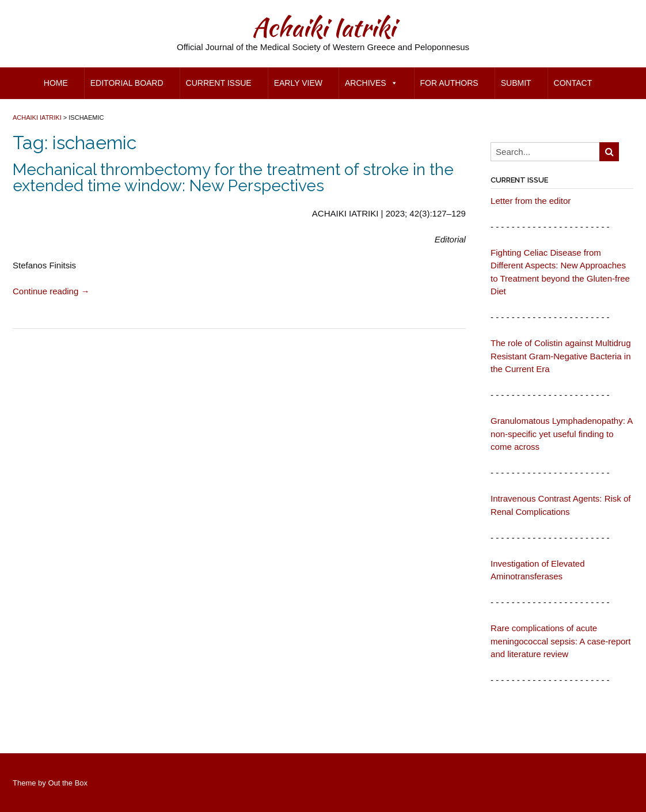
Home (56, 83)
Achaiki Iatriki (323, 27)
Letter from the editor (531, 201)
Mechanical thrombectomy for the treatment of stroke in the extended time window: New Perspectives (233, 178)
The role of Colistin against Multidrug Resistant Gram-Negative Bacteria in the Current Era (560, 356)
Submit (516, 83)
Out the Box (68, 783)
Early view (298, 83)
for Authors (449, 83)
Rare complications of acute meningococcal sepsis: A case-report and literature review (560, 641)
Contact (573, 83)
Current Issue (219, 83)
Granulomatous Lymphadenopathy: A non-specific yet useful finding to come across (561, 434)
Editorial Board (127, 83)
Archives (371, 83)
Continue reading (51, 291)
